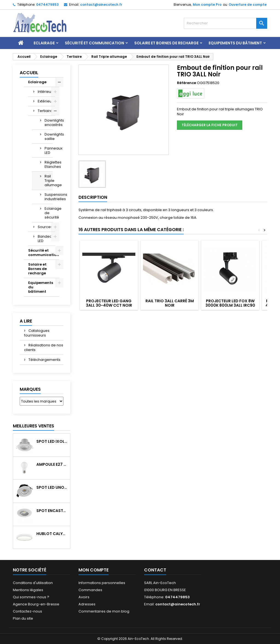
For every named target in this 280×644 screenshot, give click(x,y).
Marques (30, 389)
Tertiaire (45, 111)
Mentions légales (28, 590)
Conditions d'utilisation (33, 583)
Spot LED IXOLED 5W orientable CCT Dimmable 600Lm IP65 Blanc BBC (52, 441)
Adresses (87, 604)
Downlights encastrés (49, 123)
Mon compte (94, 570)
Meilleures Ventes (33, 426)
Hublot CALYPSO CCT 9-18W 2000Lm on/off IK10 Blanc (52, 534)
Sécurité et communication (94, 43)
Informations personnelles (102, 583)
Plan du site (23, 618)
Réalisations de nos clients (44, 347)
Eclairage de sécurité (49, 213)
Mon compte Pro (207, 5)
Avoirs (84, 597)
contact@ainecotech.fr (101, 5)
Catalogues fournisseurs (37, 333)
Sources (45, 227)
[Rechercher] (225, 23)
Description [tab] (93, 197)
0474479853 (47, 5)
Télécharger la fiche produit (210, 125)
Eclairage (44, 43)
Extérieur (45, 101)
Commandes (90, 590)
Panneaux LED (49, 150)
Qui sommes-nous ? (31, 597)
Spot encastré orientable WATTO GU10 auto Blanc (52, 511)
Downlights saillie (49, 136)
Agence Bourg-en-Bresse (36, 604)
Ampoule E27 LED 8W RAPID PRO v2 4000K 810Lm (52, 464)
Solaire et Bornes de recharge (166, 43)
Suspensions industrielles (49, 197)
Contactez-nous (27, 611)
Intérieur (45, 92)
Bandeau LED (46, 239)
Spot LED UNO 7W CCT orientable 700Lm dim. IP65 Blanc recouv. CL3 (52, 487)
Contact (155, 570)
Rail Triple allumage (49, 181)
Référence (186, 83)
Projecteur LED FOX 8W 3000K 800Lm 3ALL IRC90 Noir (230, 305)
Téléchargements (44, 360)
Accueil (29, 73)
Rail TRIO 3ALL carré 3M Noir (170, 303)
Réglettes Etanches (49, 164)
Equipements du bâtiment (235, 43)
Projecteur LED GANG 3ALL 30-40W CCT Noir (109, 303)
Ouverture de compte (248, 5)
